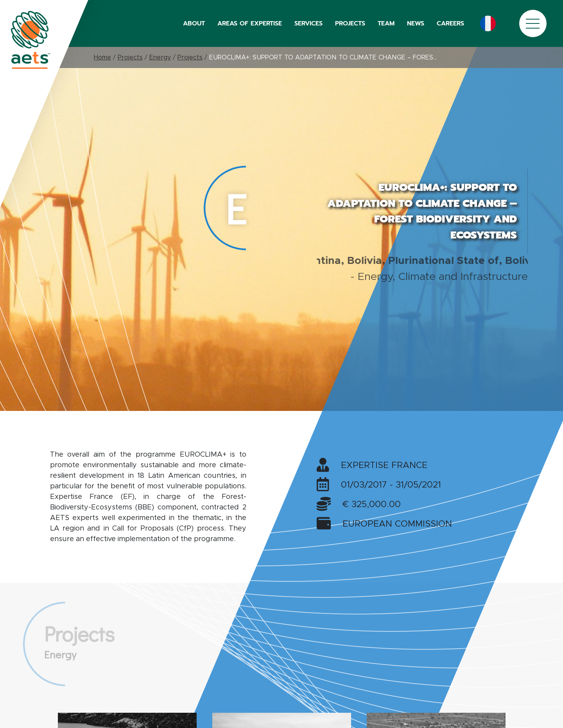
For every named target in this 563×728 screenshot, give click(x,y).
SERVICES (308, 23)
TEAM (386, 23)
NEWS (416, 23)
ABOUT (194, 23)
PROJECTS (350, 23)
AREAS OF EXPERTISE (250, 23)
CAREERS (450, 23)
